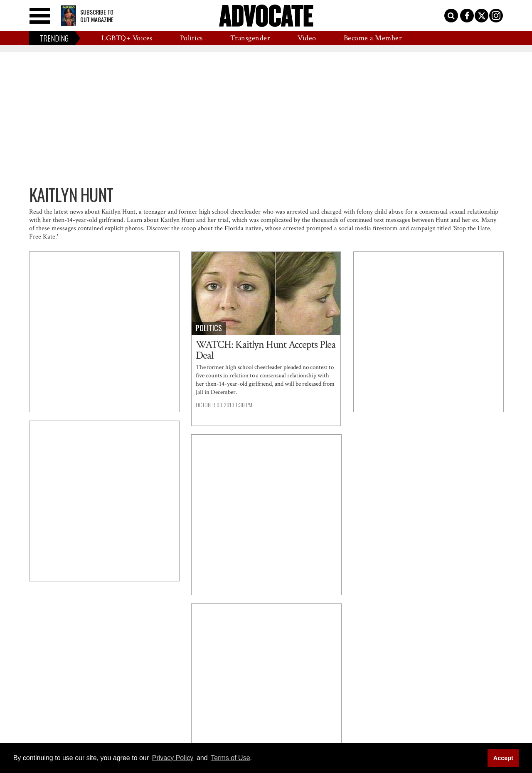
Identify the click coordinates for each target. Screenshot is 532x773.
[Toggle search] (451, 16)
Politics (191, 38)
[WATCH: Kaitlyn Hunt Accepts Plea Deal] (266, 293)
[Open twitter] (482, 16)
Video (307, 38)
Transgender (250, 38)
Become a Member (373, 38)
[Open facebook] (467, 16)
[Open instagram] (496, 16)
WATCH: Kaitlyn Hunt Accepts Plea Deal (266, 350)
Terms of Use (230, 758)
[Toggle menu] (40, 16)
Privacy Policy (173, 758)
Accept (503, 758)
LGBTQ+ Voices (127, 38)
